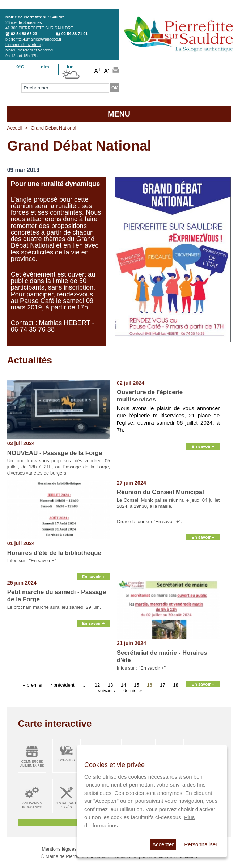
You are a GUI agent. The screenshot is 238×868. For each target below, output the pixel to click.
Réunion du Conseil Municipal (160, 492)
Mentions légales (59, 849)
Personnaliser (201, 844)
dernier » (133, 690)
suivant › (107, 690)
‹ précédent (63, 685)
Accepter (163, 844)
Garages (66, 760)
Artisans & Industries (32, 805)
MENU (119, 114)
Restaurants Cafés (66, 805)
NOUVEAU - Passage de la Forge (55, 453)
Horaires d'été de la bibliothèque (54, 553)
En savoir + (203, 446)
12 (97, 685)
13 (110, 685)
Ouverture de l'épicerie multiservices (150, 396)
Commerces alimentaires (32, 764)
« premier (33, 685)
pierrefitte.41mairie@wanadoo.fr (33, 39)
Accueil (15, 128)
